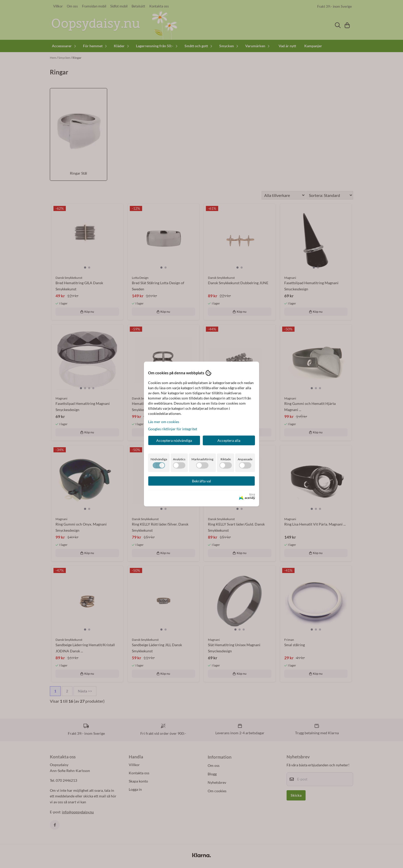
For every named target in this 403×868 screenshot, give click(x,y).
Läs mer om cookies (164, 421)
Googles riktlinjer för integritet (173, 429)
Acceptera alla (229, 440)
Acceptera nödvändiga (174, 440)
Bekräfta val (201, 481)
